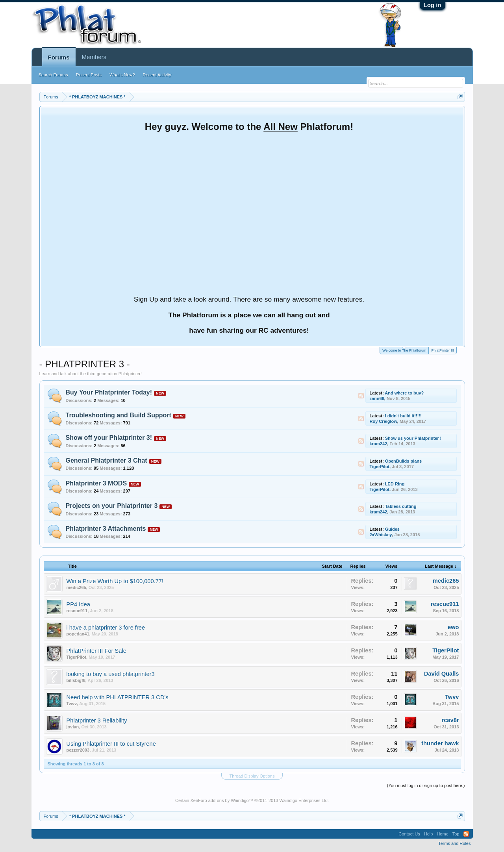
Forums (59, 57)
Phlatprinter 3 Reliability (97, 720)
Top (456, 834)
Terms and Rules (455, 843)
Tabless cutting (401, 506)
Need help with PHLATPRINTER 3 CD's (118, 697)
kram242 (379, 444)
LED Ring (395, 484)
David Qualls (442, 674)
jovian (73, 727)
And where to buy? (404, 393)
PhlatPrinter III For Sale (96, 651)
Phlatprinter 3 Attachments (106, 529)
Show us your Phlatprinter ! (413, 438)
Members (94, 57)
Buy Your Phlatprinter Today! (109, 392)
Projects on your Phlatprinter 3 (112, 506)
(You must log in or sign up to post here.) (426, 785)
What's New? (122, 75)
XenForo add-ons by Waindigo (219, 800)
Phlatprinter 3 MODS (96, 483)
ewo (453, 627)
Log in (433, 5)
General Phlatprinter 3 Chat (107, 460)
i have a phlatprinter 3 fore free (106, 628)
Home (442, 834)
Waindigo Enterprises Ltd (303, 800)
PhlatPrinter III (442, 350)
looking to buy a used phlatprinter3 (111, 674)
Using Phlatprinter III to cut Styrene (111, 744)
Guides (392, 529)
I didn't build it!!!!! (403, 416)
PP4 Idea (78, 604)
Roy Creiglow (384, 421)
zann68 (377, 398)
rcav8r (450, 720)
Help (429, 834)
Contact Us (409, 834)
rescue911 (77, 611)
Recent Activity (157, 75)
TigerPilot (380, 467)
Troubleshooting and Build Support (119, 415)
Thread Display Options (252, 776)
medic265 (76, 587)
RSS (361, 396)
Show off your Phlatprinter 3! (109, 438)
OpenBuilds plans (404, 461)
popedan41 (78, 634)
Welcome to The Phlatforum (404, 350)
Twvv (72, 704)
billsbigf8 (76, 680)
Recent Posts (89, 75)
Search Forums (53, 75)
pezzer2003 (78, 750)
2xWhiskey (381, 535)
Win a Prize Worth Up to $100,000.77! (115, 581)
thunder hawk (440, 743)
